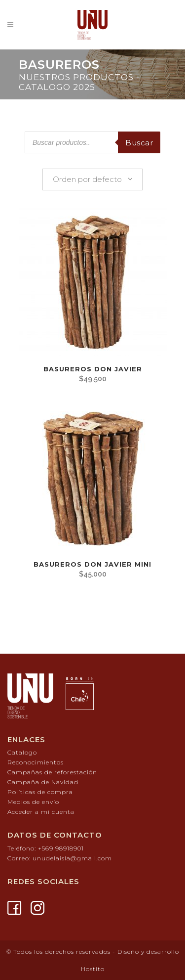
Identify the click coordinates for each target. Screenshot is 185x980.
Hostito (93, 969)
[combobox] (92, 179)
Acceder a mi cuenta (41, 812)
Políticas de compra (40, 792)
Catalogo (22, 752)
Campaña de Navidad (43, 782)
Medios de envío (33, 802)
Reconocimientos (36, 762)
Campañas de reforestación (52, 772)
